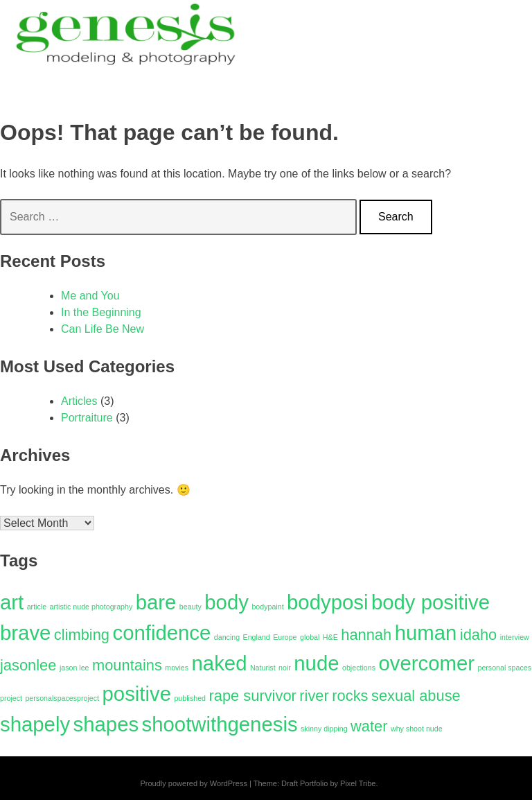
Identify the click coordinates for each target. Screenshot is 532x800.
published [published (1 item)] (190, 698)
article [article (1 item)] (37, 607)
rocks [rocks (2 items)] (350, 696)
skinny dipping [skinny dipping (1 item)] (324, 729)
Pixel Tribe (358, 783)
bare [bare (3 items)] (156, 602)
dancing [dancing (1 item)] (227, 637)
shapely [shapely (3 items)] (35, 724)
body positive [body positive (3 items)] (431, 602)
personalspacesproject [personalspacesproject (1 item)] (62, 698)
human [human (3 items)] (426, 633)
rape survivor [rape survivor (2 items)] (253, 696)
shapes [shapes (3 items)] (106, 724)
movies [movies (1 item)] (177, 668)
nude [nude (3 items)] (316, 663)
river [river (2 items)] (314, 696)
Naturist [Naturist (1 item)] (263, 668)
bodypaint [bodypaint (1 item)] (267, 607)
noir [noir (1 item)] (285, 668)
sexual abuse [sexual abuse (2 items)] (416, 696)
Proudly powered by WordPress (193, 783)
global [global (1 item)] (310, 637)
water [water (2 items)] (369, 726)
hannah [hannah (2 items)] (366, 635)
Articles (79, 401)
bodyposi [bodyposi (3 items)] (327, 602)
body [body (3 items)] (227, 602)
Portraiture (87, 418)
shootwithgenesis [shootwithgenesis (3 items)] (220, 724)
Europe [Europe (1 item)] (285, 637)
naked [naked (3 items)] (220, 663)
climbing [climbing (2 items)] (82, 635)
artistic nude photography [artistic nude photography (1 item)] (91, 607)
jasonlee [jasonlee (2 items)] (28, 665)
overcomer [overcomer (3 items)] (426, 663)
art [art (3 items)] (12, 602)
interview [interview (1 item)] (515, 637)
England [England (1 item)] (257, 637)
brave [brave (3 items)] (25, 633)
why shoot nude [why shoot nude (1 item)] (417, 729)
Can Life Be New (103, 329)
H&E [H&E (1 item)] (330, 637)
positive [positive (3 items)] (137, 694)
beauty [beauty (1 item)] (190, 607)
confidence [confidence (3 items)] (161, 633)
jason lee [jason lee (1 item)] (74, 668)
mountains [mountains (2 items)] (127, 665)
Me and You (90, 296)
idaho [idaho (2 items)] (479, 635)
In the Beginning (101, 312)
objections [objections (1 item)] (359, 668)
